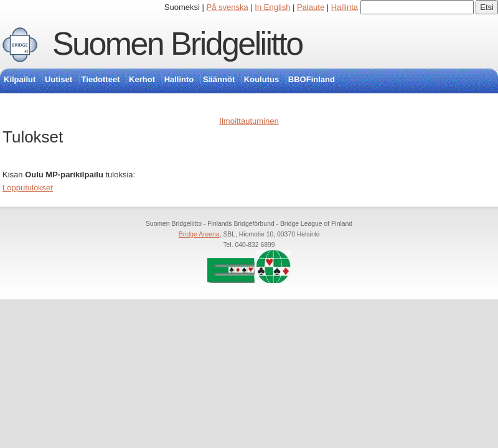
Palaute (311, 7)
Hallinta (345, 7)
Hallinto (179, 79)
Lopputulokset (28, 188)
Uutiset (59, 79)
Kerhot (142, 79)
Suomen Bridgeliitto (177, 44)
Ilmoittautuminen (249, 121)
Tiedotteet (101, 79)
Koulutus (261, 79)
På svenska (228, 7)
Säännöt (219, 79)
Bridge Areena (199, 234)
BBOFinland (312, 79)
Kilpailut (20, 79)
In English (272, 7)
